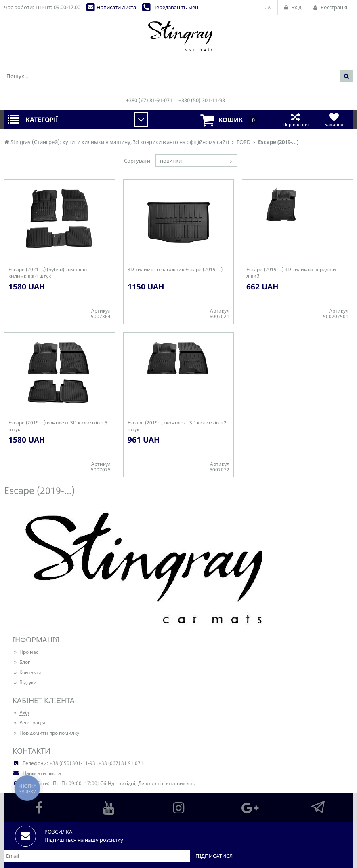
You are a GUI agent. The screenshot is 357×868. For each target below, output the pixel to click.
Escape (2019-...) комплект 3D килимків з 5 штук (58, 426)
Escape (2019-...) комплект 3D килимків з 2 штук (177, 426)
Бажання (334, 119)
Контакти (27, 672)
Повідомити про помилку (46, 733)
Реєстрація (29, 723)
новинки (171, 161)
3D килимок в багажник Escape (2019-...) (175, 270)
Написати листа (116, 7)
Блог (21, 662)
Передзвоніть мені (176, 7)
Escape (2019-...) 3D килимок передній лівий (291, 273)
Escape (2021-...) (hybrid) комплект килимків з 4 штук (48, 273)
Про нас (25, 652)
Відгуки (25, 682)
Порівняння (295, 119)
